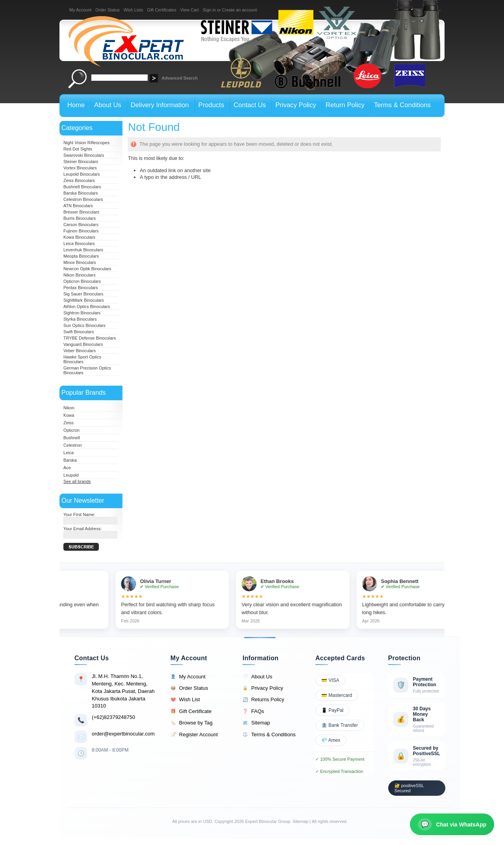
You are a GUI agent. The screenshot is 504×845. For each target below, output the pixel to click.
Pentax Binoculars (81, 288)
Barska (70, 460)
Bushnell (72, 438)
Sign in (209, 10)
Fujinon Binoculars (81, 231)
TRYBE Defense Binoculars (90, 338)
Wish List (185, 700)
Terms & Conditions (269, 735)
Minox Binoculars (80, 262)
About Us (257, 677)
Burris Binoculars (80, 218)
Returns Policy (263, 700)
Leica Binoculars (79, 243)
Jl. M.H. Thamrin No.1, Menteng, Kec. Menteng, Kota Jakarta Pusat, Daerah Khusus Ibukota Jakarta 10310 (123, 691)
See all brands (77, 481)
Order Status (107, 10)
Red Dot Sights (78, 149)
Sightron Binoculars (82, 313)
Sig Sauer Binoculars (83, 294)
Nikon (69, 408)
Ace (67, 468)
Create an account (240, 10)
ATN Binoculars (78, 206)
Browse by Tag (192, 723)
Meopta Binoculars (81, 256)
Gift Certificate (191, 711)
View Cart (190, 10)
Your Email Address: (83, 529)
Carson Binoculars (81, 225)
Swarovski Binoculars (84, 155)
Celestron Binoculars (83, 199)
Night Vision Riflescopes (86, 143)
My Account (80, 10)
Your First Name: (79, 514)
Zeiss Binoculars (79, 180)
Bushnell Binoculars (82, 187)
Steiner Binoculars (81, 162)
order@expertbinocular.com (123, 734)
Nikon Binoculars (80, 275)
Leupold (71, 475)
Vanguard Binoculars (83, 344)
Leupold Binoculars (82, 174)
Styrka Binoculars (80, 319)
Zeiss (69, 423)
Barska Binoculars (81, 193)
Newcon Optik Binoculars (87, 269)
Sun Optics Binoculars (84, 325)
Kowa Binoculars (79, 237)
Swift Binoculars (79, 332)
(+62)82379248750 (113, 717)
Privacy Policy (263, 688)
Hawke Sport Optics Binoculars (82, 359)
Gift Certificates (161, 10)
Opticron (71, 430)
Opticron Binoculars (82, 281)
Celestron (73, 445)
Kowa (69, 415)
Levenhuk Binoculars (83, 250)
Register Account (194, 735)
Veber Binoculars (80, 351)
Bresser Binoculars (81, 212)
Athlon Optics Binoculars (87, 306)
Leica (69, 453)
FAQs (253, 711)
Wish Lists (133, 10)
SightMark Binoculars (84, 300)
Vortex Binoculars (80, 168)
